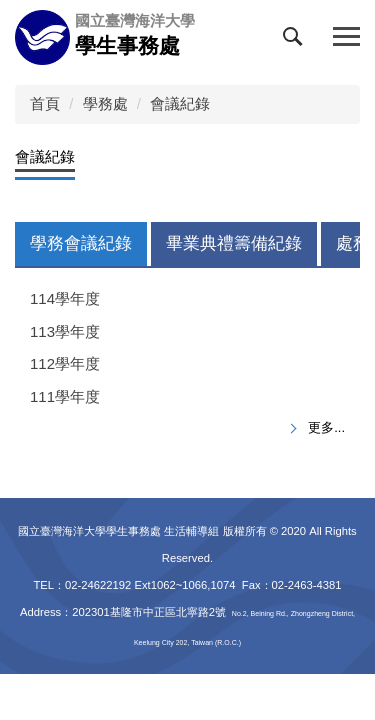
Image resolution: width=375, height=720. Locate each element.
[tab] (81, 244)
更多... (326, 427)
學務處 (105, 103)
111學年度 (65, 396)
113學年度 (65, 331)
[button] (297, 41)
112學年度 (65, 363)
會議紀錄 (180, 103)
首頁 (45, 103)
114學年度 (65, 298)
